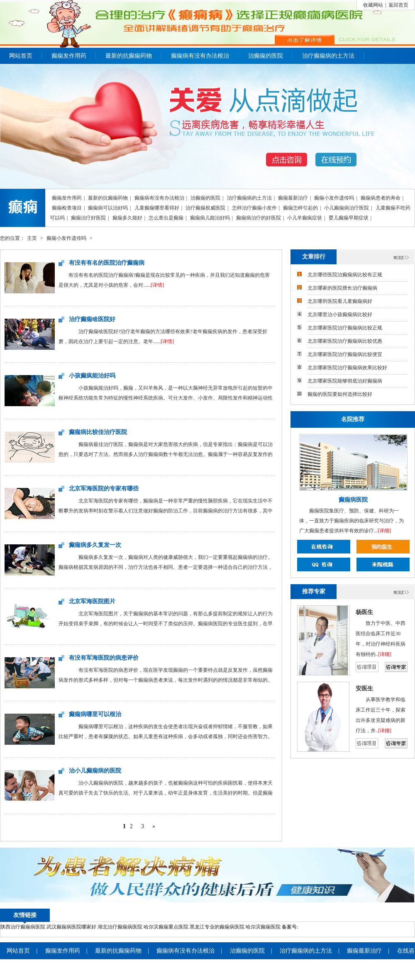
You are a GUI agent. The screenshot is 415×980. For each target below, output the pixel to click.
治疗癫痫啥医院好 (92, 319)
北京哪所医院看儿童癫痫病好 (340, 301)
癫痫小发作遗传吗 (334, 198)
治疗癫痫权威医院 (205, 208)
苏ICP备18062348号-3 (321, 927)
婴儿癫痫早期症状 (349, 218)
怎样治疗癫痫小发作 (254, 208)
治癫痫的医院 (266, 56)
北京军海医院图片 (92, 601)
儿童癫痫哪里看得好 (157, 208)
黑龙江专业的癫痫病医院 (217, 927)
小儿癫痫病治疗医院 (347, 208)
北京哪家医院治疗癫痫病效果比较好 (347, 368)
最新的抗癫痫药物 (129, 56)
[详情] (157, 285)
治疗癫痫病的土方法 (328, 56)
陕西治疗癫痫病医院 (23, 927)
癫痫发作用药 (69, 56)
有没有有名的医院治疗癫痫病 (107, 263)
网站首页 (21, 56)
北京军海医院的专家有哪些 (104, 489)
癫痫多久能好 (127, 218)
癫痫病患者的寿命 (381, 198)
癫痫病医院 (353, 500)
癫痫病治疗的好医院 (259, 218)
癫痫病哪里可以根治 (95, 714)
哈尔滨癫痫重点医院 (166, 927)
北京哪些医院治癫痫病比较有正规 (345, 275)
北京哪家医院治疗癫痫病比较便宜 (345, 354)
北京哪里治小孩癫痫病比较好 (340, 314)
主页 (32, 238)
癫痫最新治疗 (293, 198)
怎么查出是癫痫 (166, 218)
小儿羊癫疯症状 (305, 218)
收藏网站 (373, 5)
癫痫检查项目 (67, 208)
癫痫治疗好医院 (88, 218)
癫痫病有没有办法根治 (200, 56)
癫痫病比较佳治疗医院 (98, 432)
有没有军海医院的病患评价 (104, 658)
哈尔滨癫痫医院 (263, 927)
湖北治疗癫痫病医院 (120, 927)
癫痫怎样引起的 (300, 208)
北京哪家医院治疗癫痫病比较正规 (345, 328)
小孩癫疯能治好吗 (92, 376)
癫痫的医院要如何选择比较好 (340, 394)
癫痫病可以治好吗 (108, 208)
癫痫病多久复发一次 (95, 545)
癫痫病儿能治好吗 (210, 218)
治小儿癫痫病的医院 (95, 771)
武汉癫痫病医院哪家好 (71, 927)
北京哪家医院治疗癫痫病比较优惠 (345, 341)
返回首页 (398, 5)
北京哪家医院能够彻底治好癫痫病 (345, 381)
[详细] (384, 531)
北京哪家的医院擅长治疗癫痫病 (342, 288)
